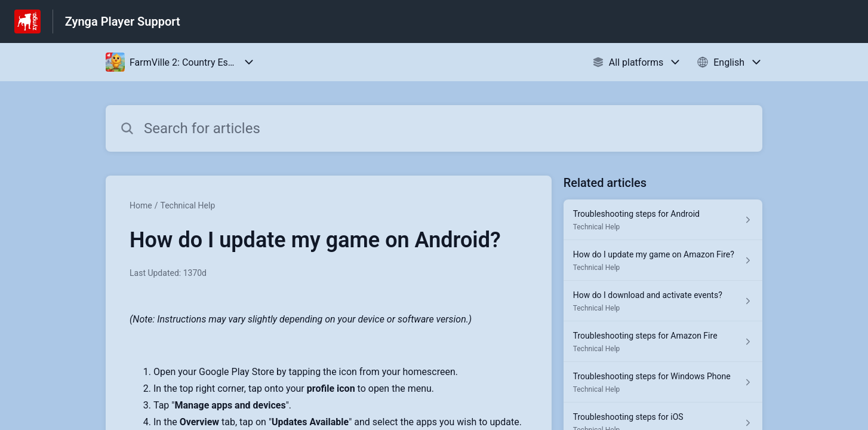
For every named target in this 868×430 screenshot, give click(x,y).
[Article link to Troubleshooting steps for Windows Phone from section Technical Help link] (663, 382)
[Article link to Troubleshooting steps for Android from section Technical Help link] (663, 220)
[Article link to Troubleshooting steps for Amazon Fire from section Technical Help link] (663, 342)
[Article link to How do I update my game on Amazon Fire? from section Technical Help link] (663, 260)
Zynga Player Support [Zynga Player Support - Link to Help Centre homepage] (123, 21)
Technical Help (187, 205)
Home (141, 205)
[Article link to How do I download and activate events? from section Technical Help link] (663, 301)
